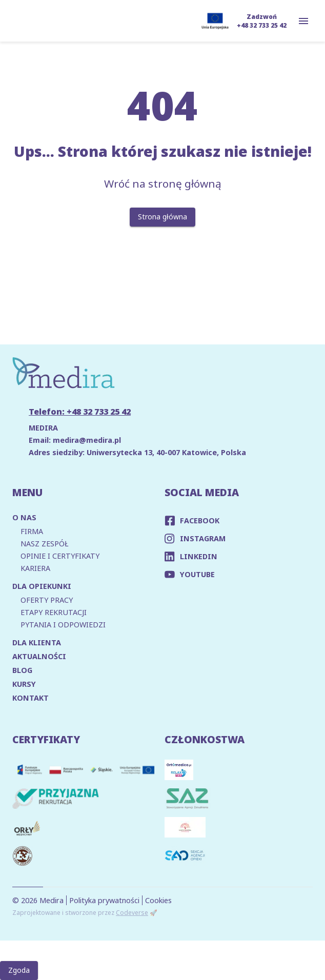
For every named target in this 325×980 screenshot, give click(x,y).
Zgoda (19, 971)
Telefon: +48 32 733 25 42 (80, 412)
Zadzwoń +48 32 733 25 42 (262, 21)
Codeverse (132, 913)
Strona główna (162, 217)
